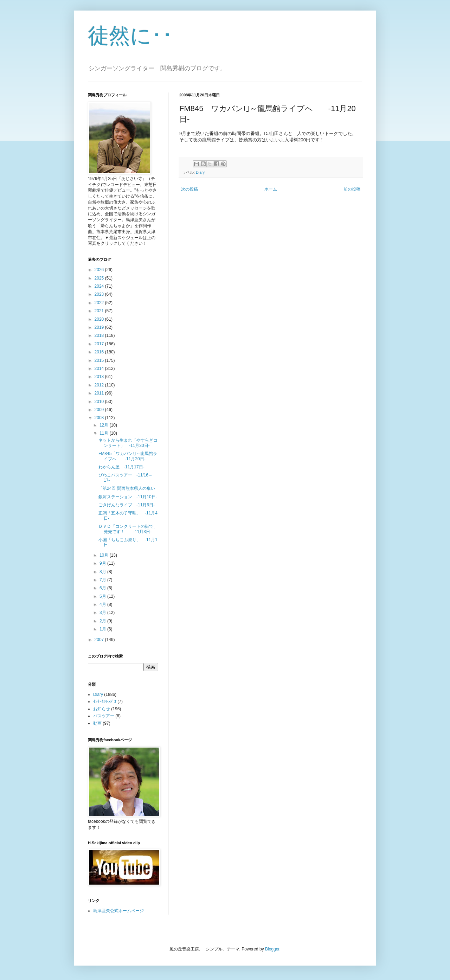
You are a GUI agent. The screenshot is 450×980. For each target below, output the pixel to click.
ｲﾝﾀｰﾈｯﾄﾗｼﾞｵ (105, 702)
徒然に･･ (130, 36)
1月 (103, 629)
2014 (100, 369)
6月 (103, 588)
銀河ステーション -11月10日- (128, 497)
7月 (103, 580)
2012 (100, 385)
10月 (105, 555)
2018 (100, 335)
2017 (100, 344)
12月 (105, 425)
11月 (105, 433)
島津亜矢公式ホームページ (118, 911)
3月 (103, 613)
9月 (103, 563)
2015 (100, 360)
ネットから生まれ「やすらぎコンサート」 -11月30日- (128, 443)
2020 (100, 319)
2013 (100, 377)
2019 (100, 327)
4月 (103, 604)
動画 (97, 723)
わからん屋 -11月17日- (121, 467)
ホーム (271, 189)
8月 (103, 572)
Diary (200, 172)
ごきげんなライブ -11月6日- (127, 505)
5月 (103, 596)
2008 (100, 418)
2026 (100, 270)
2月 (103, 621)
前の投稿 (352, 189)
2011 (100, 393)
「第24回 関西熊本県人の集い (127, 488)
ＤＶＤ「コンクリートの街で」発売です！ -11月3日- (128, 529)
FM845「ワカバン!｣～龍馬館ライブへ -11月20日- (128, 456)
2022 (100, 303)
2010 (100, 402)
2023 (100, 294)
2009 (100, 410)
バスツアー (104, 716)
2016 (100, 352)
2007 (100, 640)
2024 (100, 286)
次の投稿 (189, 189)
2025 (100, 278)
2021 (100, 311)
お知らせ (102, 709)
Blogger (272, 949)
